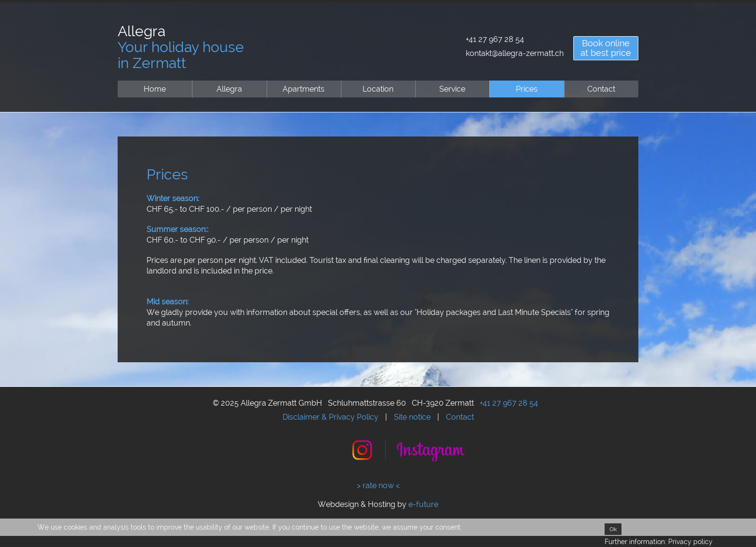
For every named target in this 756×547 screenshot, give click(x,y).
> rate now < (378, 485)
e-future (423, 504)
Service (452, 89)
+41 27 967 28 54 (495, 39)
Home (155, 89)
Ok (613, 529)
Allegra (229, 89)
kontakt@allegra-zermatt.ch (515, 53)
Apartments (304, 89)
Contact (601, 89)
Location (378, 89)
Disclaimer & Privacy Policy (331, 417)
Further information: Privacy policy (659, 542)
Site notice (412, 417)
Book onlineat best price (606, 48)
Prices (527, 89)
